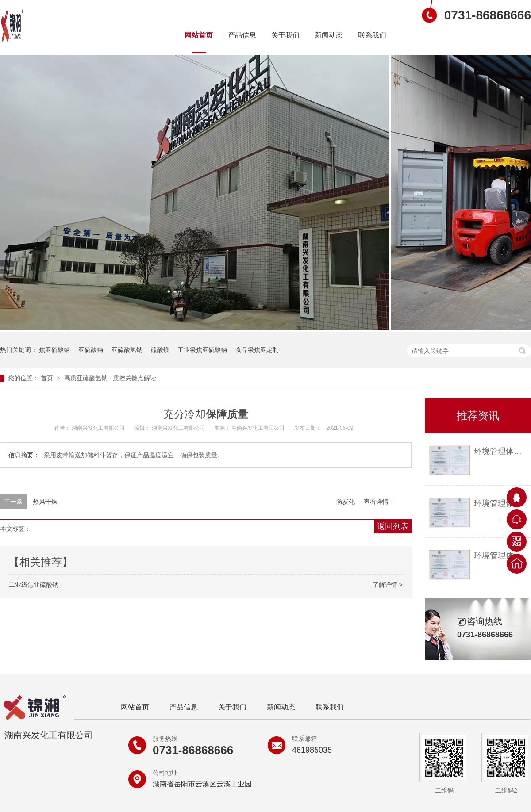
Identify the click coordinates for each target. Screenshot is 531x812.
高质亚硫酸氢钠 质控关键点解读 (110, 378)
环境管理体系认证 (500, 451)
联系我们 (372, 35)
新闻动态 (329, 35)
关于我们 (285, 35)
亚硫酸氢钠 (127, 350)
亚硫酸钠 (91, 350)
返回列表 (393, 526)
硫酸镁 (160, 350)
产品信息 (242, 35)
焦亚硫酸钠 (54, 350)
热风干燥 (45, 502)
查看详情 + (379, 502)
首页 (48, 378)
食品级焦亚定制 (257, 350)
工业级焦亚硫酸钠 (202, 350)
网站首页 (199, 35)
